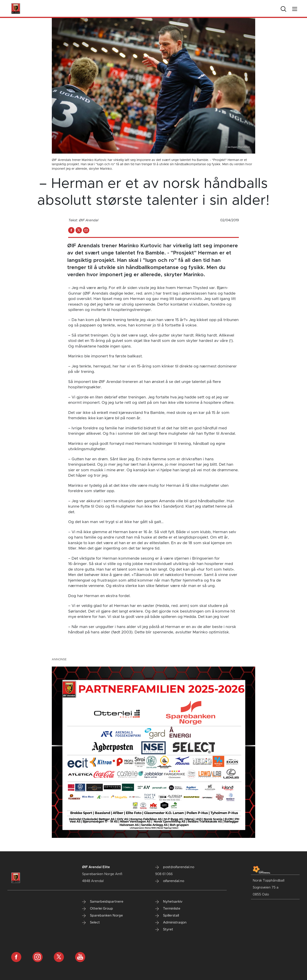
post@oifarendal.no (175, 867)
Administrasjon (171, 923)
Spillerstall (167, 916)
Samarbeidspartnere (103, 902)
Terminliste (168, 909)
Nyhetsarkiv (169, 902)
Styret (164, 930)
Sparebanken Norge (102, 916)
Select (91, 923)
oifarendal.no (170, 881)
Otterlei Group (98, 909)
